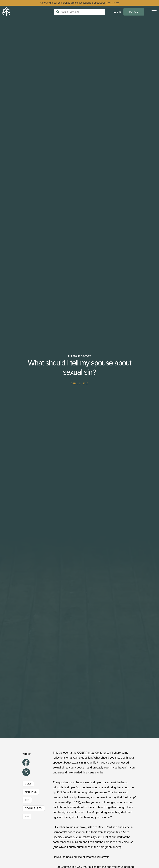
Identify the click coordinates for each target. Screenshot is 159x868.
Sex (27, 800)
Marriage (31, 792)
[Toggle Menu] (154, 12)
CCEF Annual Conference (93, 753)
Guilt (28, 784)
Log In (117, 12)
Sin (27, 816)
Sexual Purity (34, 808)
